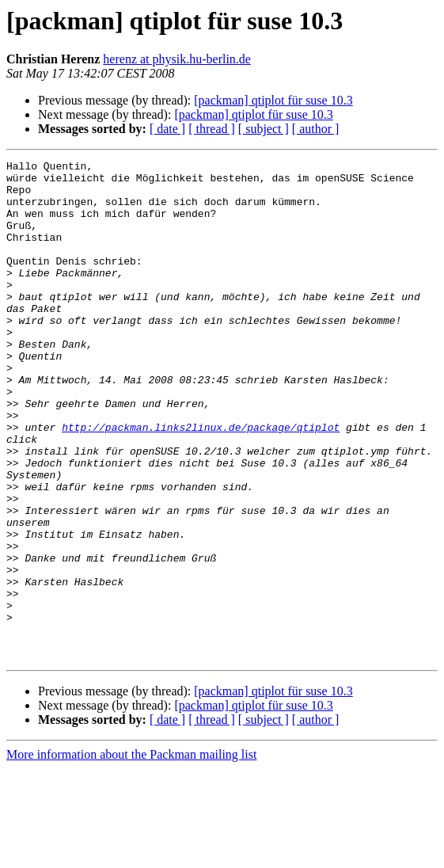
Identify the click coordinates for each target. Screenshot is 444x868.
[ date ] (167, 129)
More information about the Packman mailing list (131, 854)
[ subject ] (264, 129)
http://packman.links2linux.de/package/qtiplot (201, 482)
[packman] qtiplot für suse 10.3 (273, 100)
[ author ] (316, 129)
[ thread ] (212, 129)
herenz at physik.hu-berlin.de (177, 59)
